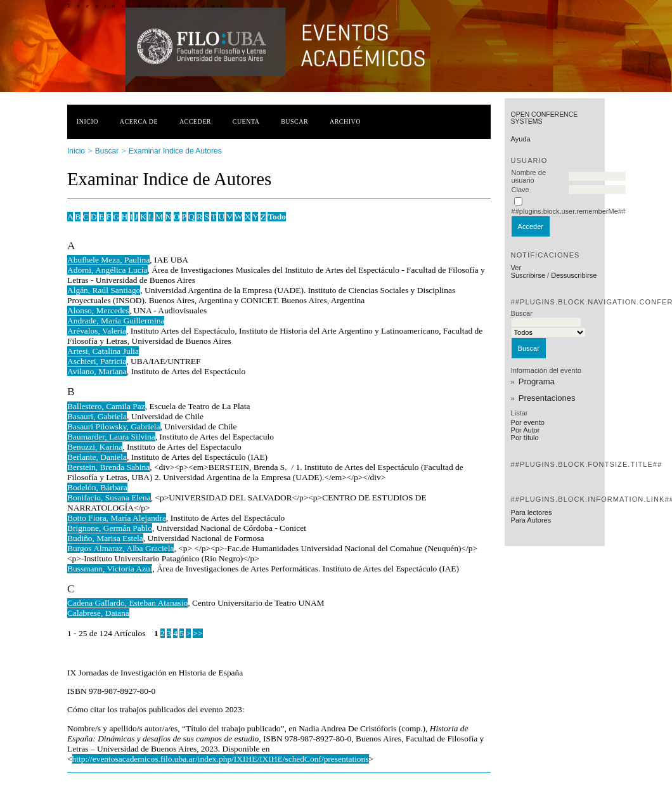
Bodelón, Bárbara (97, 487)
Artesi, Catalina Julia (103, 351)
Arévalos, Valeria (97, 331)
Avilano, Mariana (97, 371)
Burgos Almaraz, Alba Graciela (120, 548)
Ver (516, 268)
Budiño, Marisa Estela (105, 538)
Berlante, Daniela (97, 457)
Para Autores (531, 520)
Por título (525, 438)
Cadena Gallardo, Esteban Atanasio (127, 603)
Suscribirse (528, 275)
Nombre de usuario (529, 176)
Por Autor (526, 430)
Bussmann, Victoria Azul (110, 569)
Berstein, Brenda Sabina (108, 467)
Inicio (87, 121)
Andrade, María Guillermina (116, 321)
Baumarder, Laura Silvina (111, 437)
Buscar (294, 121)
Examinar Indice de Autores (175, 151)
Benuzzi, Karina (95, 447)
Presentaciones (547, 398)
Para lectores (532, 512)
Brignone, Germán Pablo (110, 528)
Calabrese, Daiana (98, 613)
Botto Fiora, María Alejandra (117, 518)
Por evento (528, 422)
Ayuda (521, 139)
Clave (520, 190)
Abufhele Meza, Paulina (108, 260)
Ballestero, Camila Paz (106, 406)
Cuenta (246, 121)
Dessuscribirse (574, 275)
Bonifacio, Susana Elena (109, 498)
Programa (537, 381)
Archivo (345, 121)
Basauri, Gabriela (97, 416)
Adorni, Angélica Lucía (107, 270)
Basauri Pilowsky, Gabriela (114, 427)
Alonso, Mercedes (98, 310)
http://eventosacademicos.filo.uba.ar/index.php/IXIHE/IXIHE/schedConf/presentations (221, 759)
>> (197, 633)
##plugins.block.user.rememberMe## (569, 211)
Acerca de (139, 121)
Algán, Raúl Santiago (104, 290)
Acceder (195, 121)
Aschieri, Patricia (97, 361)
